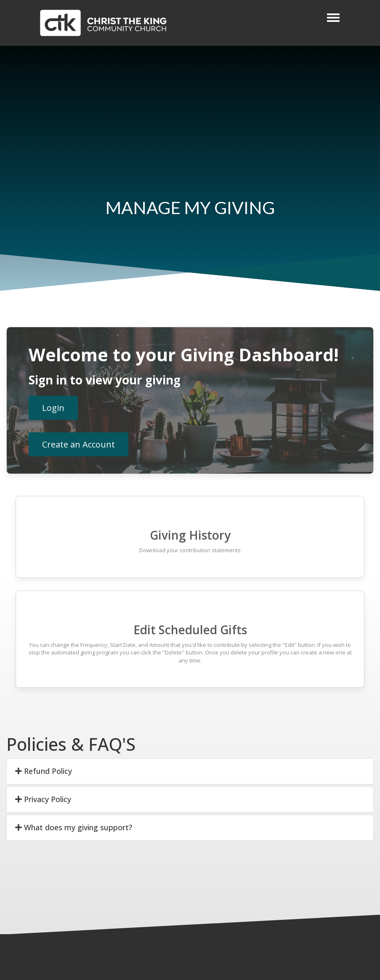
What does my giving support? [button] (74, 827)
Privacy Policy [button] (43, 799)
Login (53, 408)
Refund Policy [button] (44, 771)
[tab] (190, 771)
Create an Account (78, 444)
